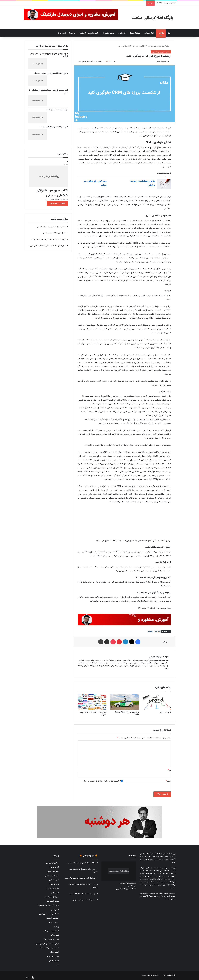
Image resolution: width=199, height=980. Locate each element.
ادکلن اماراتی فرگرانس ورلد (50, 948)
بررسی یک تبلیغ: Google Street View (127, 714)
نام (169, 770)
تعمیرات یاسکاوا (53, 922)
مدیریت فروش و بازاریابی (156, 46)
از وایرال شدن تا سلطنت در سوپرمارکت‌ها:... (80, 878)
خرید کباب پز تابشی (52, 876)
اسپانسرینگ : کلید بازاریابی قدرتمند (54, 127)
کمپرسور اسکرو (54, 961)
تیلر (58, 965)
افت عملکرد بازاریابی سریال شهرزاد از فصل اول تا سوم (48, 92)
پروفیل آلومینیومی (53, 863)
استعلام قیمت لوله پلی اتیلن (49, 914)
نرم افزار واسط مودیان (51, 931)
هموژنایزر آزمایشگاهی (51, 897)
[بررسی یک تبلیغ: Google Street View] (125, 702)
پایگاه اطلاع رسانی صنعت (150, 975)
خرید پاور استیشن (53, 918)
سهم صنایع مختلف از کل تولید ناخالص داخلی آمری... (47, 246)
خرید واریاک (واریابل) (51, 939)
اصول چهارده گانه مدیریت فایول (54, 233)
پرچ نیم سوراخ (54, 884)
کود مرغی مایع (54, 867)
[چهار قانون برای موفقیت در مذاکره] (116, 184)
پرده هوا (56, 927)
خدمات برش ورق (53, 888)
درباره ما (72, 33)
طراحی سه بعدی (53, 871)
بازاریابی (150, 631)
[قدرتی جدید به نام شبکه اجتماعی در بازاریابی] (92, 702)
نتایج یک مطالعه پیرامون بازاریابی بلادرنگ (51, 73)
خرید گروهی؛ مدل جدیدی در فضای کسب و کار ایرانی (49, 55)
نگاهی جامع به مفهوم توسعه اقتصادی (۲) (51, 227)
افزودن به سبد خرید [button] (57, 203)
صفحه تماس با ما (168, 896)
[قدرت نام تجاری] (157, 702)
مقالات (161, 33)
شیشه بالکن (55, 893)
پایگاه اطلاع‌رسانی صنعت (166, 854)
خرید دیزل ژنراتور (53, 956)
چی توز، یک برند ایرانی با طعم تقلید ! (82, 893)
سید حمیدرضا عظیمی (162, 61)
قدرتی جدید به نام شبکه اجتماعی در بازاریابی (93, 714)
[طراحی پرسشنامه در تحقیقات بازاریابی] (164, 184)
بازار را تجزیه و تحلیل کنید (57, 110)
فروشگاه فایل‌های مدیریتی (152, 879)
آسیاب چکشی (54, 880)
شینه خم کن (55, 935)
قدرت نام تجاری (165, 712)
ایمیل (168, 781)
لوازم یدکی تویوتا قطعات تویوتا (48, 905)
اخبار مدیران (150, 33)
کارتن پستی (55, 910)
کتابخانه (122, 33)
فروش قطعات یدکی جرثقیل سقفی (47, 944)
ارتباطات (157, 631)
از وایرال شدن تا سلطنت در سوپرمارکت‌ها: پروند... (48, 239)
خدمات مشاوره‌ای (108, 33)
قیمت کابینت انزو (53, 901)
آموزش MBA (54, 952)
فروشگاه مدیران (135, 33)
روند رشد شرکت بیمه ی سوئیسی (84, 900)
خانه (170, 33)
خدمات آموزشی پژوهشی (89, 33)
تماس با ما (62, 33)
